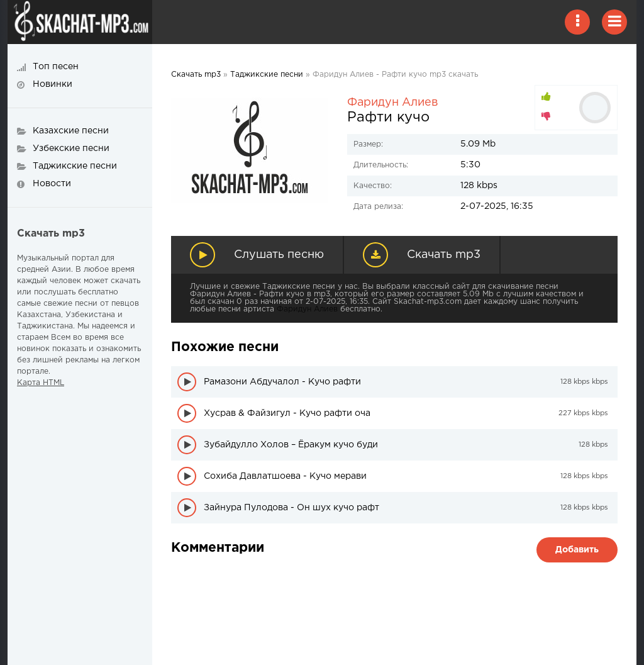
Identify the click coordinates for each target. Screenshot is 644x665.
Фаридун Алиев (393, 103)
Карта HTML (41, 383)
